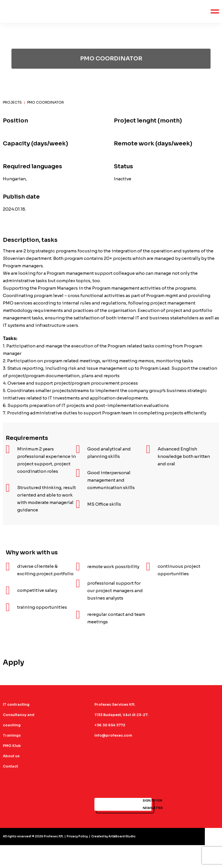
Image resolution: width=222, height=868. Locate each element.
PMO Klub (12, 746)
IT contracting (16, 704)
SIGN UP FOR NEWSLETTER (123, 804)
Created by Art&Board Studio (113, 836)
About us (11, 756)
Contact (10, 766)
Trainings (12, 735)
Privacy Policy (77, 836)
